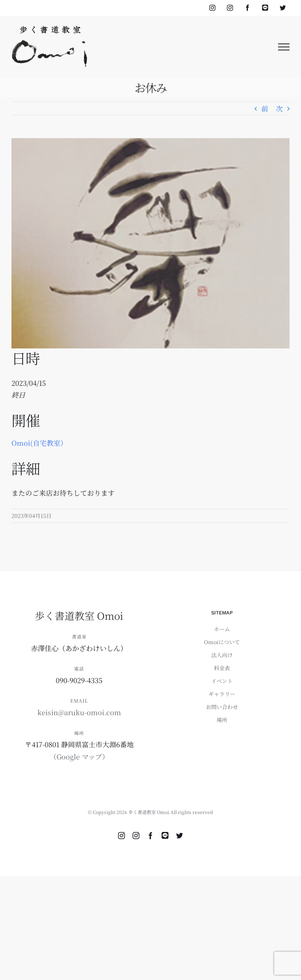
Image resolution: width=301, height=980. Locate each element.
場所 (222, 720)
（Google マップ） (79, 756)
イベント (222, 681)
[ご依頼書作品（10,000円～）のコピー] (150, 243)
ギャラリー (222, 694)
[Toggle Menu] (284, 47)
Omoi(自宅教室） (39, 443)
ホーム (222, 629)
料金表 (222, 668)
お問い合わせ (222, 707)
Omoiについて (222, 642)
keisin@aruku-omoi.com (79, 712)
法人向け (222, 655)
